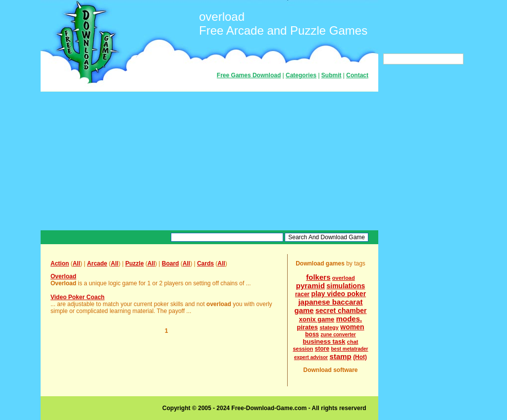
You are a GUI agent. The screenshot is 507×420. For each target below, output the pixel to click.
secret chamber (341, 311)
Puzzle (134, 263)
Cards (205, 263)
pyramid (310, 286)
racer (302, 294)
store (322, 349)
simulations (346, 286)
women (352, 327)
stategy (329, 327)
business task (324, 341)
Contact (357, 75)
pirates (307, 327)
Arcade (97, 263)
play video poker (339, 294)
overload (344, 278)
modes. (349, 319)
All (76, 263)
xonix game (317, 319)
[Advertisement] (209, 161)
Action (60, 263)
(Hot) (360, 357)
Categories (301, 75)
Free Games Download (249, 75)
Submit (331, 75)
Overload (63, 276)
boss (312, 334)
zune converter (338, 335)
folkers (318, 277)
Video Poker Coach (77, 297)
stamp (341, 356)
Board (171, 263)
